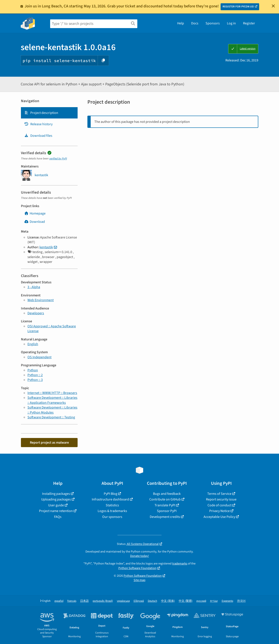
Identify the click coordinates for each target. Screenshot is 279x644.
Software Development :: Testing (51, 417)
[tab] (49, 113)
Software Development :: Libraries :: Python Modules (52, 410)
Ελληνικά (139, 601)
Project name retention (56, 511)
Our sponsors (112, 517)
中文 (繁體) (186, 601)
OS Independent (39, 357)
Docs (195, 23)
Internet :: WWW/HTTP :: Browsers (52, 393)
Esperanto (227, 601)
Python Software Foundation (137, 568)
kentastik (46, 247)
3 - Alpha (34, 287)
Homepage (35, 213)
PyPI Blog (111, 494)
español (59, 601)
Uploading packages (56, 499)
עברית (214, 601)
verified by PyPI (58, 159)
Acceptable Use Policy (219, 517)
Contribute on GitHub (165, 499)
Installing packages (56, 494)
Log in (231, 23)
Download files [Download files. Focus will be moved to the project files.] (38, 136)
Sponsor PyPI (167, 511)
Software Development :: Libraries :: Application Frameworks (52, 400)
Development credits (165, 517)
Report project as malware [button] (49, 443)
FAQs (58, 517)
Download (35, 222)
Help (181, 23)
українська (123, 601)
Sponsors (213, 23)
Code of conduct (219, 505)
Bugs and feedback (167, 494)
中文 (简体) (168, 601)
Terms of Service (219, 494)
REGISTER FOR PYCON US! (238, 7)
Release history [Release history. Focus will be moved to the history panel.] (38, 124)
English (33, 344)
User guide (56, 505)
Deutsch (152, 601)
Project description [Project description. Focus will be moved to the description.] (41, 113)
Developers (36, 313)
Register (249, 23)
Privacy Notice (219, 511)
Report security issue (221, 499)
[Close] (273, 6)
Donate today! (139, 556)
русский (201, 601)
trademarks (180, 564)
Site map (139, 580)
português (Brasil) (103, 601)
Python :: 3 (35, 380)
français (72, 601)
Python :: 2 (35, 375)
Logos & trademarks (112, 511)
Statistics (112, 505)
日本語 (84, 601)
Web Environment (41, 300)
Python (33, 370)
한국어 (241, 601)
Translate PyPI (165, 505)
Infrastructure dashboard (110, 499)
